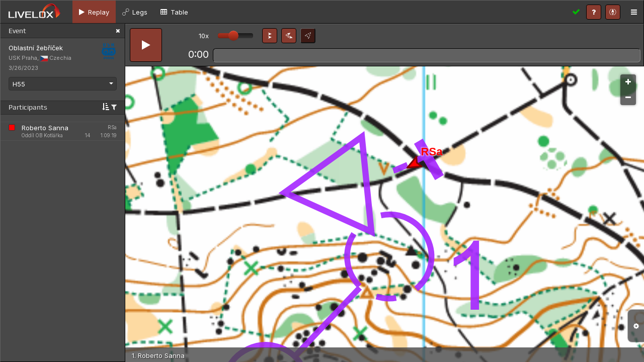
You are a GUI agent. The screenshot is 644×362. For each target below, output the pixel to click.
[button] (270, 36)
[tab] (94, 12)
